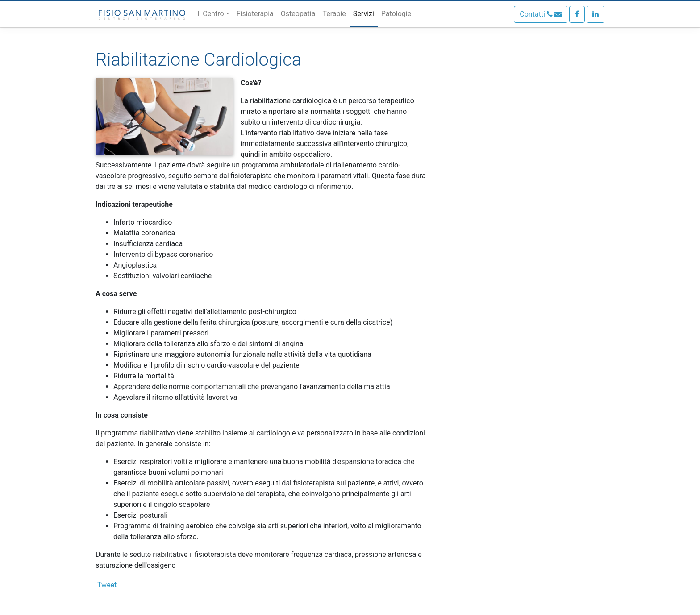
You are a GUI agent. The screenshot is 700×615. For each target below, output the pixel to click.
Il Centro (211, 14)
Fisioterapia (255, 14)
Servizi (364, 14)
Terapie (334, 14)
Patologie (396, 14)
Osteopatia (298, 14)
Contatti (541, 14)
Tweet (107, 585)
